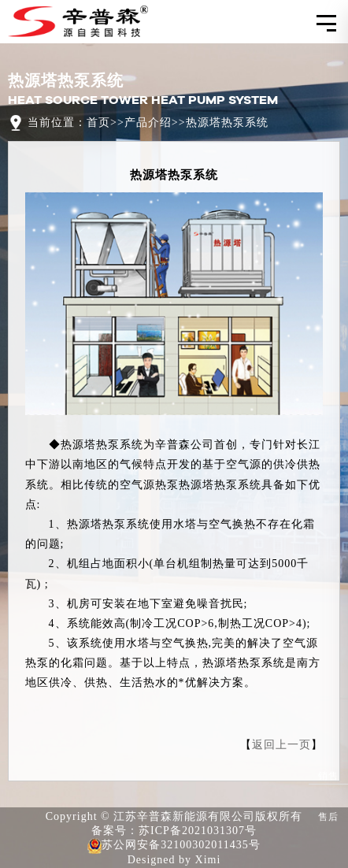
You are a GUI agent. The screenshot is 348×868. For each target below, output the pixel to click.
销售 (328, 765)
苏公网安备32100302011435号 (174, 846)
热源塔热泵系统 (227, 122)
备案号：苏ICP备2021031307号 (174, 831)
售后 (328, 806)
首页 (98, 122)
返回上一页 (281, 745)
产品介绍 (148, 122)
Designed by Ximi (174, 860)
